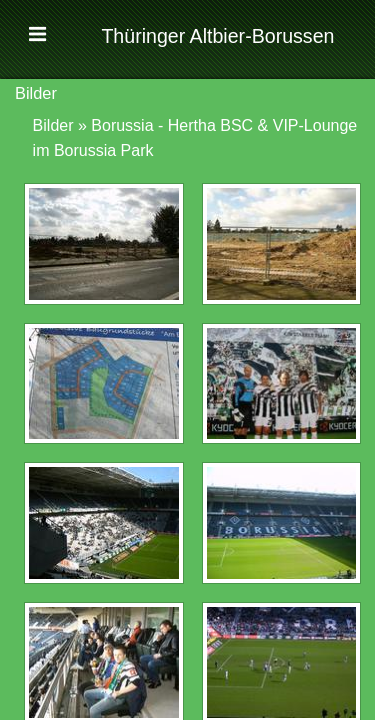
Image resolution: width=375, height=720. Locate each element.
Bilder (53, 125)
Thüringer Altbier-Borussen (217, 36)
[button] (39, 38)
